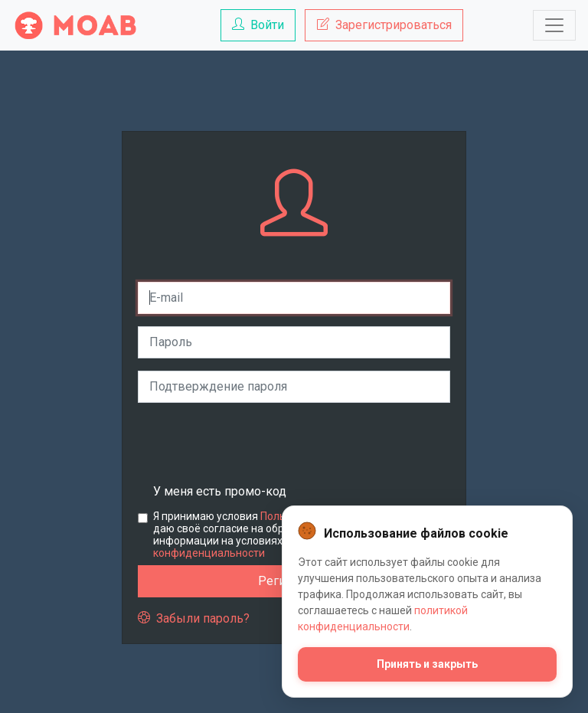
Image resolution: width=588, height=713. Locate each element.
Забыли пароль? (194, 618)
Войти (258, 25)
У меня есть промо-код (220, 491)
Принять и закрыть (427, 664)
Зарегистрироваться (384, 25)
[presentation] (254, 445)
